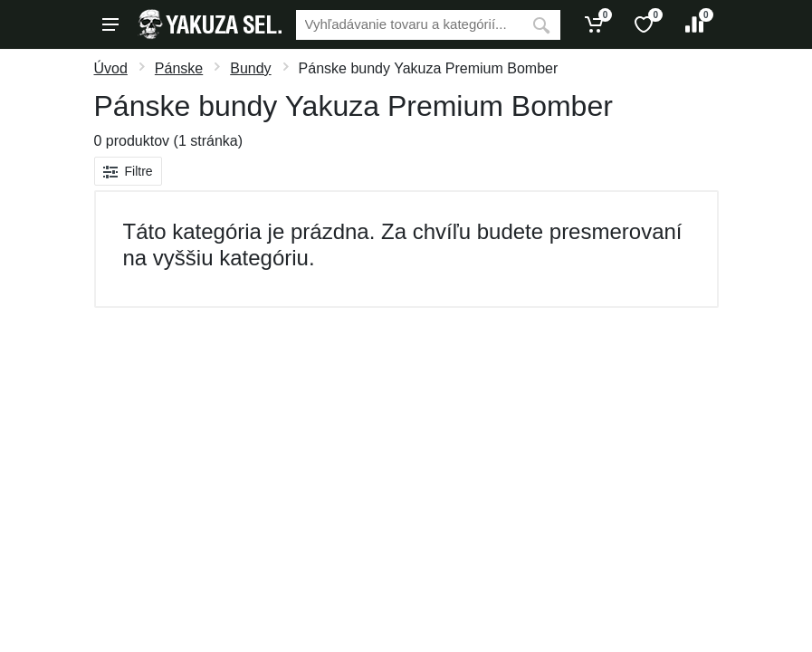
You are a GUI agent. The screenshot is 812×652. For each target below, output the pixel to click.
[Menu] (110, 24)
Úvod (111, 68)
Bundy (250, 68)
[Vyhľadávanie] (409, 25)
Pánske (179, 68)
